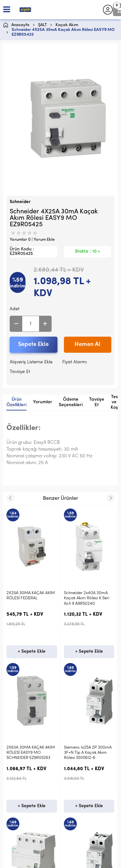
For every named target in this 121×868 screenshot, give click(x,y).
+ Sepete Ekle (32, 652)
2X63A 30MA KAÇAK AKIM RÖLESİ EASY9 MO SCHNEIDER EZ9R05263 (88, 598)
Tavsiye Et (20, 372)
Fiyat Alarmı (75, 362)
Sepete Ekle (33, 345)
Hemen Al (87, 345)
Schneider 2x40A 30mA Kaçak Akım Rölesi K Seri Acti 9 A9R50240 (29, 598)
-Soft (27, 860)
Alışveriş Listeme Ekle (31, 362)
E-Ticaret (41, 860)
